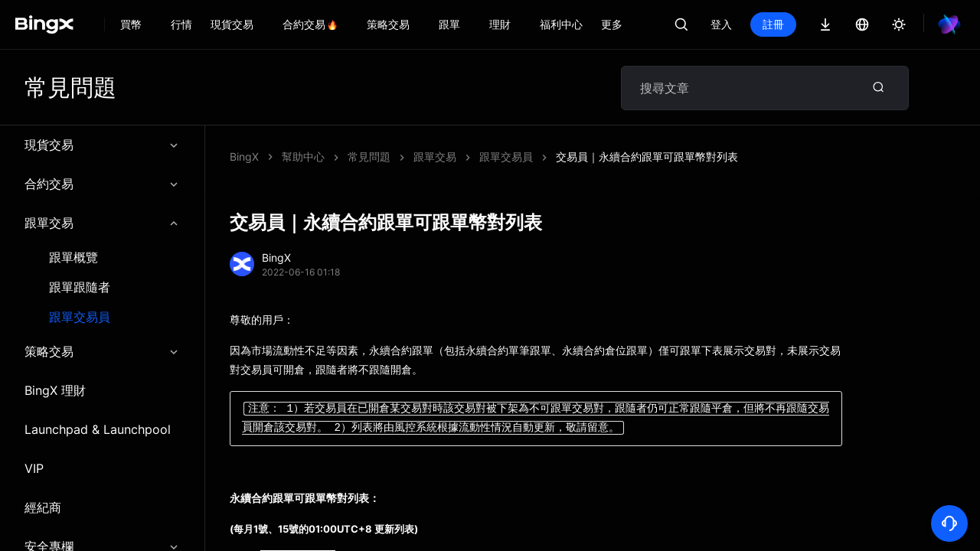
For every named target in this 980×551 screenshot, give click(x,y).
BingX (244, 156)
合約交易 (102, 184)
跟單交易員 (80, 317)
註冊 (773, 24)
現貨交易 (102, 145)
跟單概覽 (73, 258)
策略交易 (102, 351)
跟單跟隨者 (80, 287)
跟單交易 (102, 223)
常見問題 (369, 156)
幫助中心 (303, 156)
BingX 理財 (55, 390)
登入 (721, 24)
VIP (34, 468)
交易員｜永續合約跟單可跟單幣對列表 (647, 156)
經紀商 (43, 507)
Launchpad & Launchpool (98, 429)
